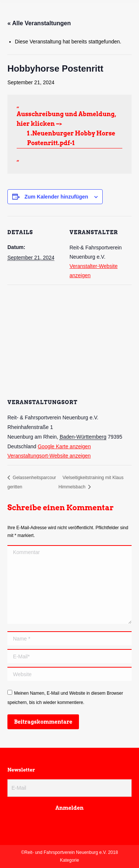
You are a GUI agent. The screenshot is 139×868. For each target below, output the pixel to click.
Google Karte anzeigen (64, 446)
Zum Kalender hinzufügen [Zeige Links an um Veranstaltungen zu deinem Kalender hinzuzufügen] (56, 197)
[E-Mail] (69, 788)
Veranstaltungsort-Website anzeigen (49, 456)
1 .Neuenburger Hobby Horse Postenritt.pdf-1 (71, 138)
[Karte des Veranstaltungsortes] (69, 338)
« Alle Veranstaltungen (39, 23)
